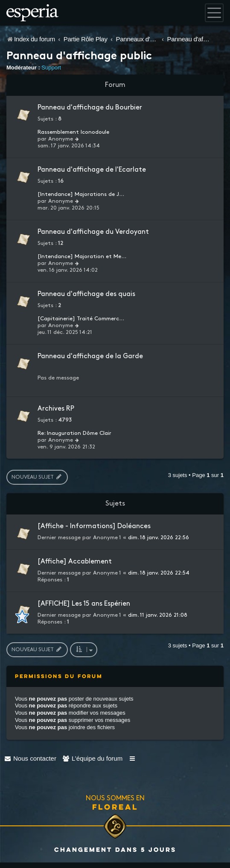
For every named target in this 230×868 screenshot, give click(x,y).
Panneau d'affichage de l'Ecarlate (92, 170)
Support (51, 68)
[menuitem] (30, 758)
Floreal (115, 807)
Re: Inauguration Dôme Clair (74, 433)
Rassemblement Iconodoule (73, 132)
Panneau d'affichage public (79, 57)
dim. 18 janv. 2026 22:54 (159, 573)
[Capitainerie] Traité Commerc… (81, 319)
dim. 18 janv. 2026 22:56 (159, 537)
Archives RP (56, 409)
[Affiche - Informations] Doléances (94, 526)
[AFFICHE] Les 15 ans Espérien (84, 604)
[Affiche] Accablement (75, 562)
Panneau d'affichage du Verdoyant (93, 232)
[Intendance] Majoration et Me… (82, 256)
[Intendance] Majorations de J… (81, 194)
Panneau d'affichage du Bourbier (90, 108)
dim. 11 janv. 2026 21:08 (158, 615)
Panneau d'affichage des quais (86, 294)
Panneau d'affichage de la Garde (90, 356)
